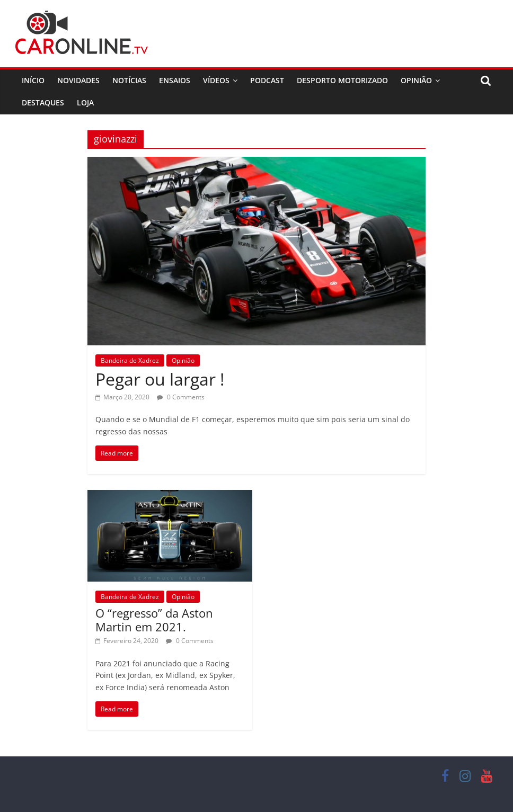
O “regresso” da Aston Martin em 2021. (154, 620)
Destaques (43, 102)
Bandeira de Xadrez (130, 360)
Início (33, 80)
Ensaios (175, 80)
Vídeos (216, 80)
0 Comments (181, 397)
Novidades (78, 80)
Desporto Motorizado (342, 80)
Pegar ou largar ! (160, 379)
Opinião (416, 80)
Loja (85, 102)
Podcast (267, 80)
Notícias (129, 80)
